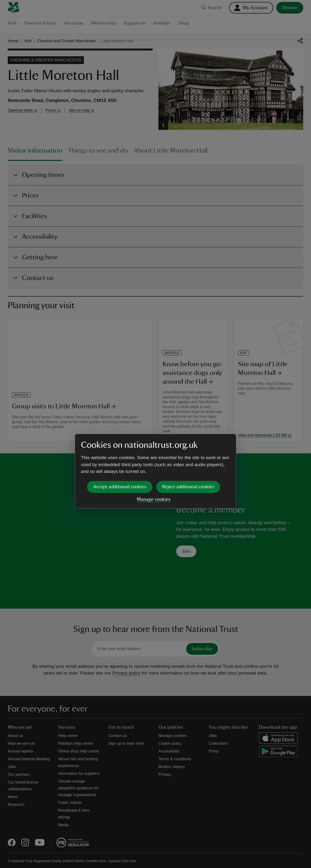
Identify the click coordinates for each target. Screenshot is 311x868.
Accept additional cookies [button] (120, 449)
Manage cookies (154, 462)
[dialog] (155, 434)
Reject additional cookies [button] (188, 449)
